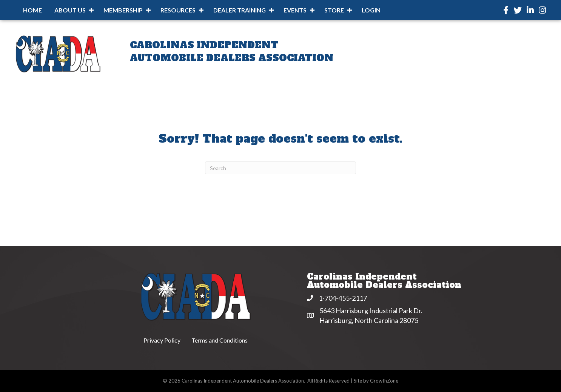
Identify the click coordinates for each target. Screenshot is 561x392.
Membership (123, 10)
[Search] (280, 168)
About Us (70, 10)
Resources (178, 10)
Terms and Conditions (220, 340)
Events (295, 10)
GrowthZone (384, 381)
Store (334, 10)
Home (32, 10)
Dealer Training (240, 10)
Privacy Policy (162, 340)
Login (371, 10)
